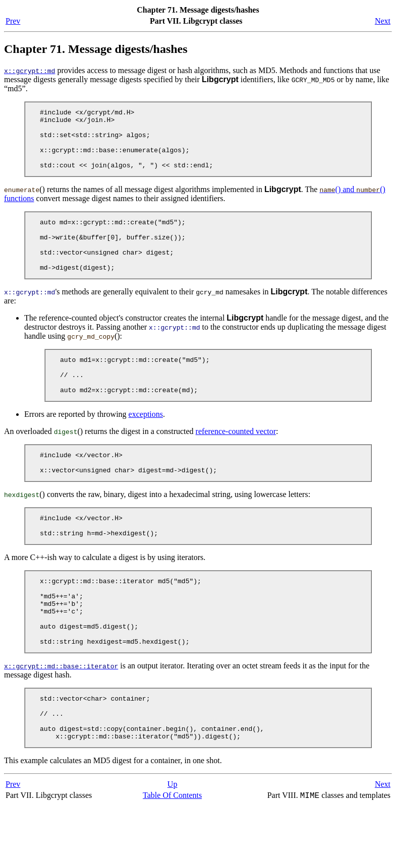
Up (173, 846)
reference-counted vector (236, 461)
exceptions (146, 444)
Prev (13, 21)
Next (383, 21)
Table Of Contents (172, 857)
